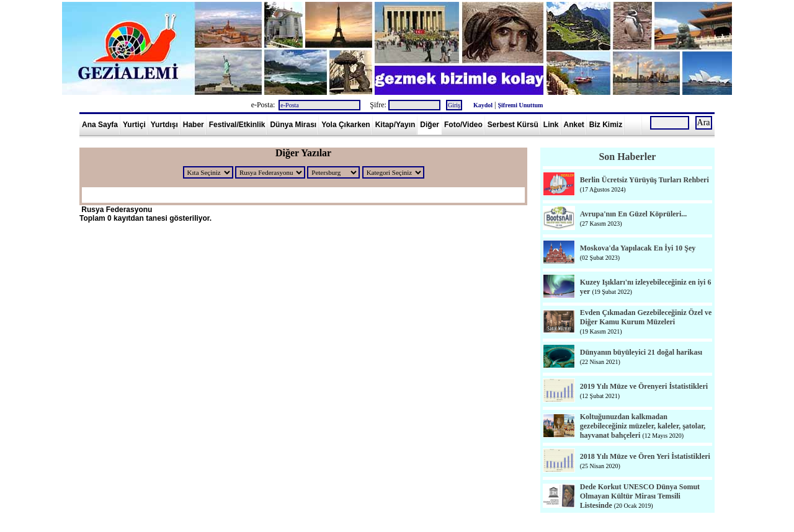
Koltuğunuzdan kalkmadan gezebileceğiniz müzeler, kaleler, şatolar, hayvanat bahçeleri (643, 426)
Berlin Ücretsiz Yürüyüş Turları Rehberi (645, 180)
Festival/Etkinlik (237, 125)
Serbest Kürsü (513, 125)
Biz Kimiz (606, 125)
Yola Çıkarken (346, 125)
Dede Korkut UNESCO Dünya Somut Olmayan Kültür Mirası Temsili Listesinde (640, 496)
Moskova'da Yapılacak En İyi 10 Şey (638, 248)
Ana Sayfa (100, 125)
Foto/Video (463, 125)
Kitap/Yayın (395, 125)
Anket (574, 125)
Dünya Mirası (293, 125)
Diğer (430, 125)
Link (551, 125)
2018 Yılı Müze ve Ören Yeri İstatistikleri (645, 456)
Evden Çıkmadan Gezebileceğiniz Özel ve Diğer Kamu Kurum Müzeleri (646, 317)
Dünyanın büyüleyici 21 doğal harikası (641, 352)
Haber (194, 125)
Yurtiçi (134, 125)
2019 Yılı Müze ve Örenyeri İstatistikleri (644, 386)
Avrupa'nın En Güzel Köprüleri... (633, 214)
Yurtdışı (164, 125)
